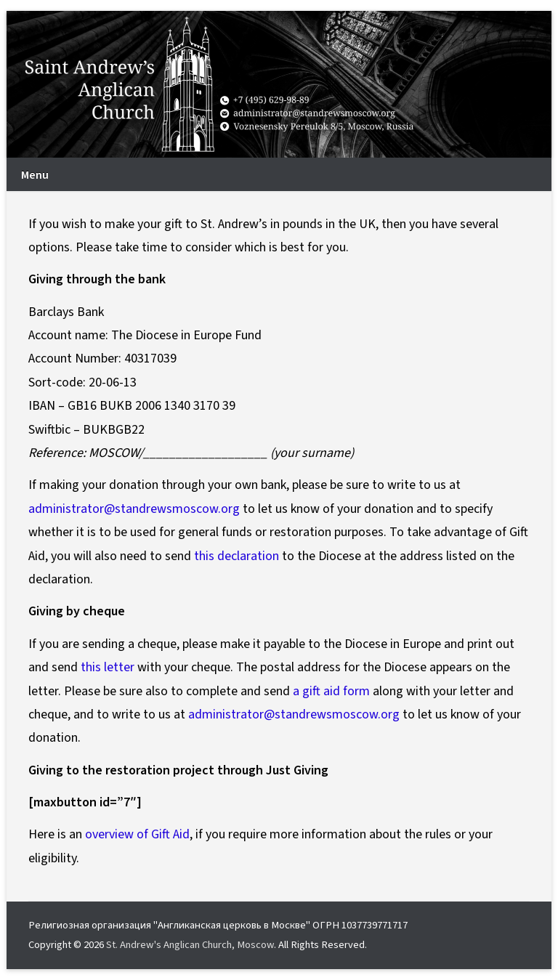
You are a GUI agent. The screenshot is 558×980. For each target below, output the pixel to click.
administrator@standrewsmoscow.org (134, 509)
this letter (108, 667)
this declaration (236, 556)
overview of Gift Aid (137, 834)
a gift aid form (331, 691)
